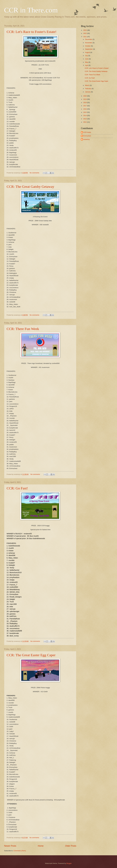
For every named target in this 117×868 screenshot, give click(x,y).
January (88, 92)
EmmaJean (87, 136)
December (89, 39)
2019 (85, 99)
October (88, 46)
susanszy (87, 139)
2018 (85, 103)
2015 (85, 112)
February (88, 89)
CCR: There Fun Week (23, 329)
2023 (85, 30)
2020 (85, 96)
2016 (85, 109)
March (87, 85)
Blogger (69, 863)
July (87, 56)
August (88, 52)
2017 (85, 106)
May (87, 62)
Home (41, 846)
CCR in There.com (31, 10)
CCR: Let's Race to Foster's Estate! (32, 32)
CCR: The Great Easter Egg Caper (31, 655)
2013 (85, 119)
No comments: (35, 173)
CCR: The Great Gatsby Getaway (30, 187)
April (87, 65)
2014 (85, 115)
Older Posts (71, 846)
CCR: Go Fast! (17, 488)
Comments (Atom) (20, 851)
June (87, 59)
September (89, 49)
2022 (85, 33)
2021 (85, 37)
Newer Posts (10, 846)
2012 (85, 122)
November (89, 43)
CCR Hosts (87, 132)
